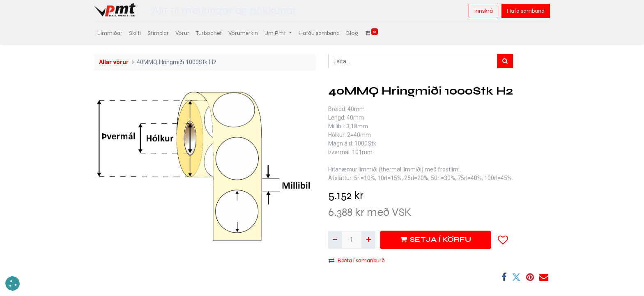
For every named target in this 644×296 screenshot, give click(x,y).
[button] (503, 240)
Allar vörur (114, 62)
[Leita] (505, 61)
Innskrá (483, 11)
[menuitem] (110, 33)
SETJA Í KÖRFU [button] (436, 239)
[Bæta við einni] (368, 240)
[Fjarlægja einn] (335, 240)
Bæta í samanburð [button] (357, 260)
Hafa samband (526, 11)
